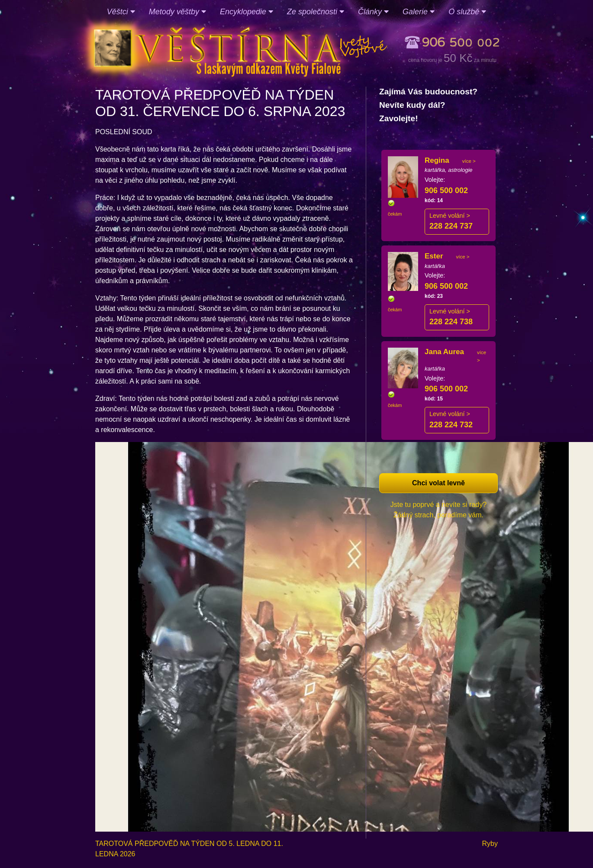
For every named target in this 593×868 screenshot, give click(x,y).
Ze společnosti (316, 12)
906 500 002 (446, 190)
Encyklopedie (247, 12)
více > (469, 161)
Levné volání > (450, 216)
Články (373, 12)
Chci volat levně (438, 483)
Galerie (419, 12)
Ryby (490, 844)
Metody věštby (177, 12)
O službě (467, 12)
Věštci (121, 12)
